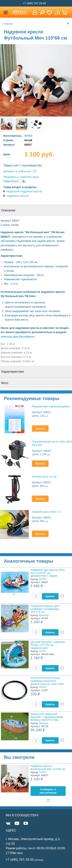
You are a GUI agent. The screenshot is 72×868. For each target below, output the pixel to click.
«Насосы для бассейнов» (18, 337)
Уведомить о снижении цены (21, 177)
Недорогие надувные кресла (24, 191)
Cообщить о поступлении (48, 791)
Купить (40, 429)
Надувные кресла (18, 196)
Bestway (44, 615)
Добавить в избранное (17, 171)
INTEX (28, 136)
